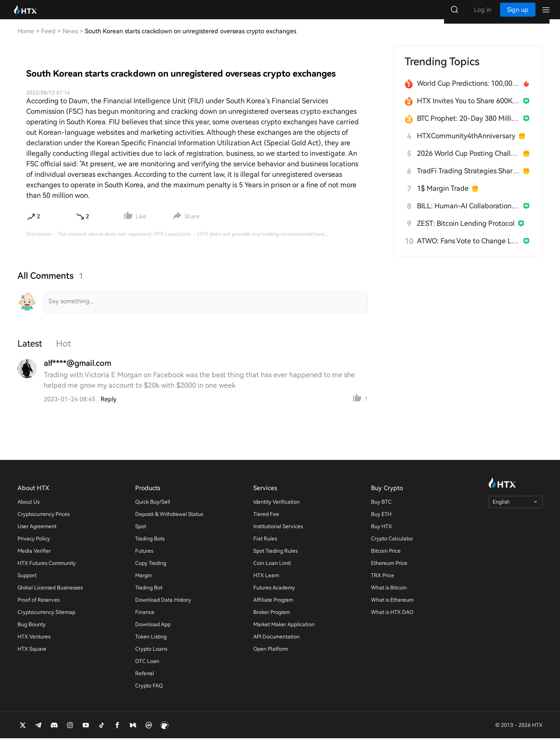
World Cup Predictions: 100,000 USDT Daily (468, 92)
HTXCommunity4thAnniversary (466, 145)
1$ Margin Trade (443, 197)
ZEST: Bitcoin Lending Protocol (466, 232)
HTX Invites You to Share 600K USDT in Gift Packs (468, 110)
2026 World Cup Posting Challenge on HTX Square (468, 162)
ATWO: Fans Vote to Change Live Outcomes (468, 250)
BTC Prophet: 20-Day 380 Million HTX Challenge (468, 127)
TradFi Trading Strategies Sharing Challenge (468, 180)
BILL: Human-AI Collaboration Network (468, 215)
